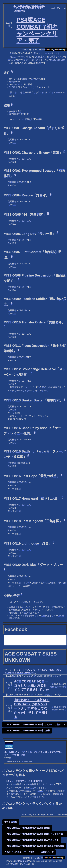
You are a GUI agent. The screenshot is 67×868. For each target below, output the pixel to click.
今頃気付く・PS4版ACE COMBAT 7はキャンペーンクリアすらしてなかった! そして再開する (32, 708)
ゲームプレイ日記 (46, 670)
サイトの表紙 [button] (11, 822)
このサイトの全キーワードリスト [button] (20, 852)
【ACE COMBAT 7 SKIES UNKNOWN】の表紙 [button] (27, 730)
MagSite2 (23, 861)
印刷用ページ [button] (47, 852)
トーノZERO (24, 6)
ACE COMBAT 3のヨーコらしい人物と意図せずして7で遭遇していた (31, 685)
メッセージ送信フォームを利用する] (24, 781)
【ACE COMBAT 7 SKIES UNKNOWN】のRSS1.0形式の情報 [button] (34, 846)
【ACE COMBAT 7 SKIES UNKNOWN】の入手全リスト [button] (32, 840)
